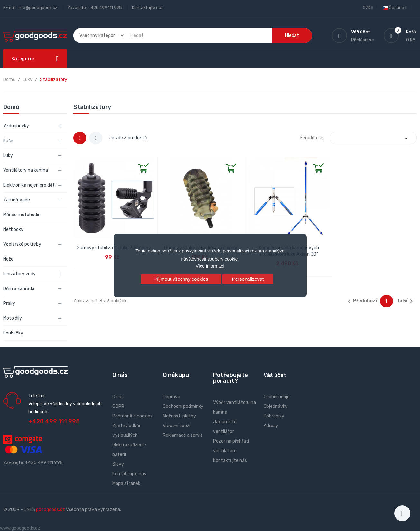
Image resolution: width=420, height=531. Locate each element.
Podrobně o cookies (132, 416)
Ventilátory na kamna (26, 170)
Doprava (172, 397)
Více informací (210, 266)
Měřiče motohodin (22, 215)
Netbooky (13, 229)
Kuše (8, 141)
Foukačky (13, 333)
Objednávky (276, 406)
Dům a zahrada (19, 289)
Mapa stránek (126, 484)
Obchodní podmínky (183, 406)
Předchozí (361, 301)
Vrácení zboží (177, 426)
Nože (8, 259)
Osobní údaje (277, 397)
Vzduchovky (16, 126)
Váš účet (275, 375)
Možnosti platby (179, 416)
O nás (118, 397)
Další (406, 301)
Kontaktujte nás (148, 8)
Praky (9, 303)
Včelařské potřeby (22, 244)
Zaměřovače (17, 200)
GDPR (118, 406)
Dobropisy (274, 416)
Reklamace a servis (183, 435)
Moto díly (13, 318)
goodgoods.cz (51, 510)
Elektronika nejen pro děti (29, 185)
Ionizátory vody (19, 274)
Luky (8, 156)
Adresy (271, 426)
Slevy (118, 464)
